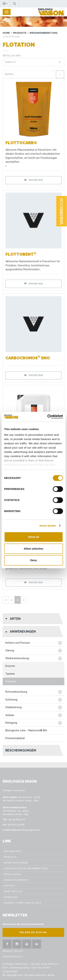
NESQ (51, 975)
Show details (48, 526)
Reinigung (11, 723)
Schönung (11, 700)
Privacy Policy (13, 951)
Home (6, 33)
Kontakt (9, 886)
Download (11, 897)
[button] (5, 4)
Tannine (10, 674)
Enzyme (10, 666)
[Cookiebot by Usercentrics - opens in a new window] (48, 417)
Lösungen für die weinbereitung (26, 868)
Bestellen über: (12, 56)
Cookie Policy (13, 957)
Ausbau (10, 715)
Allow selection (33, 549)
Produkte (20, 33)
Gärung (10, 650)
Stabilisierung (13, 707)
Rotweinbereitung (16, 692)
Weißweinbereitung (43, 33)
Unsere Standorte (16, 880)
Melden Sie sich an (33, 932)
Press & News (12, 874)
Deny (33, 560)
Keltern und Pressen (18, 643)
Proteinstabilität (15, 738)
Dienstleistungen (16, 863)
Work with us (13, 891)
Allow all (33, 537)
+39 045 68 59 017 (16, 819)
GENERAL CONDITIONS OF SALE (22, 903)
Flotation (11, 681)
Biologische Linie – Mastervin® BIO (26, 730)
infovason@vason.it (31, 830)
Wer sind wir (12, 851)
